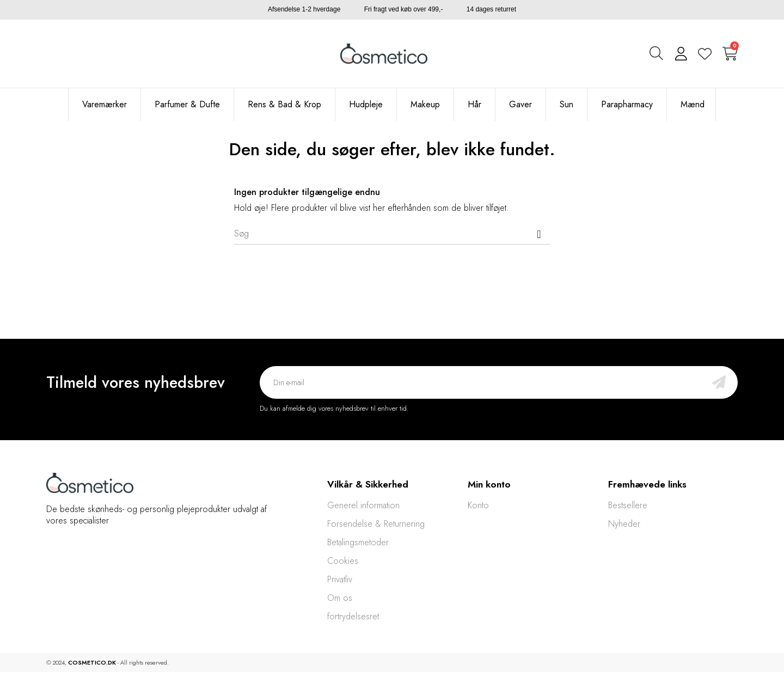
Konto (478, 505)
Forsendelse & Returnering (376, 524)
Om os (340, 598)
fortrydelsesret (353, 616)
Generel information (363, 505)
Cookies (343, 561)
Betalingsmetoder (358, 542)
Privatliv (340, 579)
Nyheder (624, 524)
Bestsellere (628, 505)
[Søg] (392, 234)
